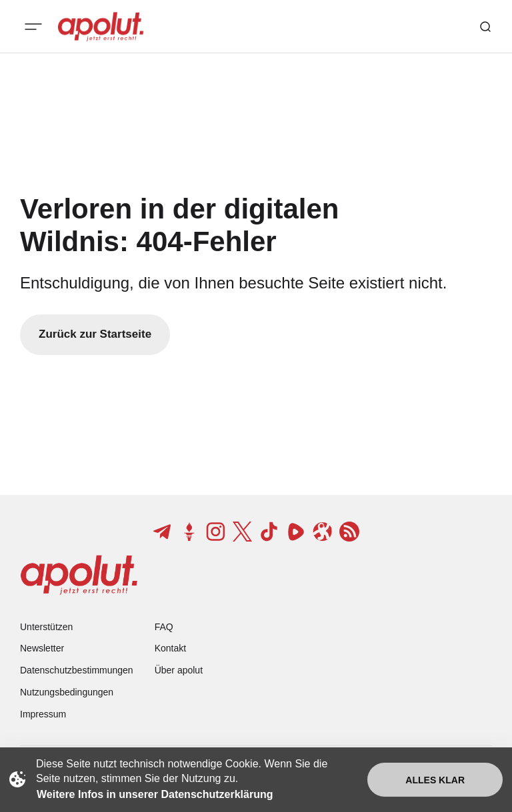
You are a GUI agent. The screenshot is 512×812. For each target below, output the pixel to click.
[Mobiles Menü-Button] (33, 27)
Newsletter (42, 648)
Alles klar (435, 780)
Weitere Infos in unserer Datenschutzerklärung (155, 794)
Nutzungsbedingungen (67, 692)
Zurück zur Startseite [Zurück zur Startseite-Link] (95, 334)
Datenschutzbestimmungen (77, 670)
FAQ (164, 627)
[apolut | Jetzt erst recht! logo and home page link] (101, 27)
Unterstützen (46, 627)
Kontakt (170, 648)
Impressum (43, 714)
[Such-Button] (485, 27)
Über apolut (179, 670)
